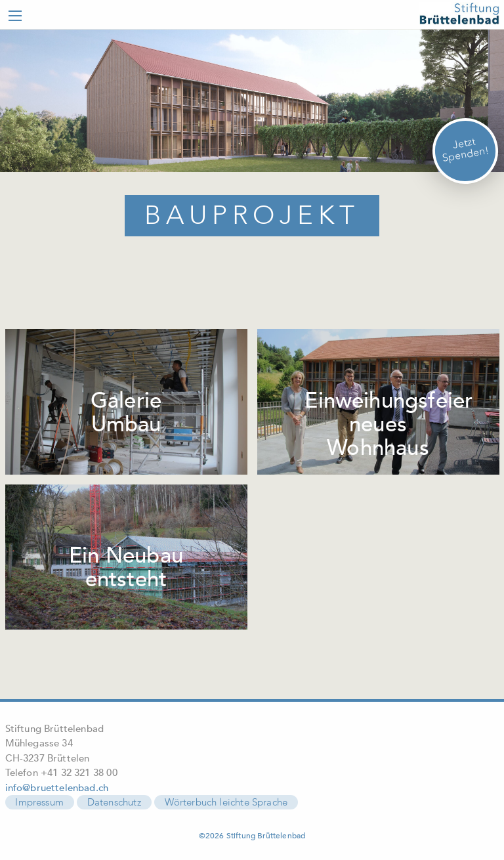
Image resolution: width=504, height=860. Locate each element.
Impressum (39, 802)
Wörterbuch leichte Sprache (226, 802)
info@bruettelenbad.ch (57, 788)
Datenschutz (114, 802)
